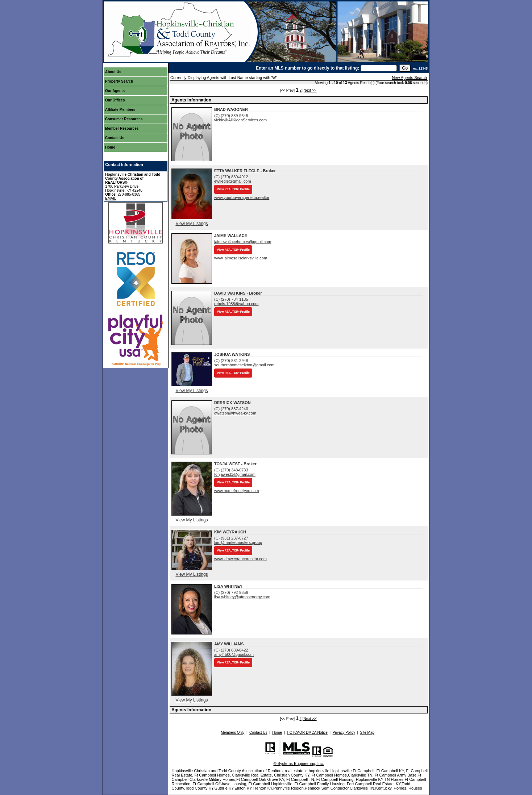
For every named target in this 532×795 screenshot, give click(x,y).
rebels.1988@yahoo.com (236, 304)
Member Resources (122, 128)
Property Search (119, 81)
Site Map (367, 732)
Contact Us (115, 138)
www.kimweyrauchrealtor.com (240, 559)
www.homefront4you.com (237, 491)
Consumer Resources (124, 119)
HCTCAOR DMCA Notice (307, 732)
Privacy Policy (344, 732)
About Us (113, 72)
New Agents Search (409, 78)
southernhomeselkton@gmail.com (244, 365)
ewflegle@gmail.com (233, 181)
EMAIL (111, 198)
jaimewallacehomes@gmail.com (243, 242)
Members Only (232, 732)
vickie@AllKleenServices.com (240, 120)
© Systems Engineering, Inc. (299, 763)
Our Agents (115, 91)
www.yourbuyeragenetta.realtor (242, 197)
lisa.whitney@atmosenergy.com (242, 597)
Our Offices (115, 100)
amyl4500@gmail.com (234, 654)
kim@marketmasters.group (238, 542)
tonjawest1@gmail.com (235, 474)
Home (110, 147)
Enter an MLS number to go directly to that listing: (307, 68)
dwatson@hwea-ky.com (235, 413)
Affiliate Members (120, 110)
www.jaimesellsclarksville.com (241, 258)
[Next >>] (310, 90)
